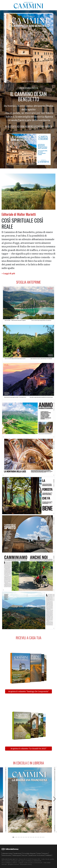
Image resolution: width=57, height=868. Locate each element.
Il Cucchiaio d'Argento (29, 853)
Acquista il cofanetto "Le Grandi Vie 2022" (29, 749)
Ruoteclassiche (7, 855)
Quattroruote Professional (37, 855)
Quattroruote (18, 853)
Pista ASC (25, 855)
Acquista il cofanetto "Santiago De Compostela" (28, 691)
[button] (8, 273)
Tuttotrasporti (16, 855)
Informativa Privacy (26, 864)
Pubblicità (48, 855)
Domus (39, 853)
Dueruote (45, 853)
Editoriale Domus (7, 853)
